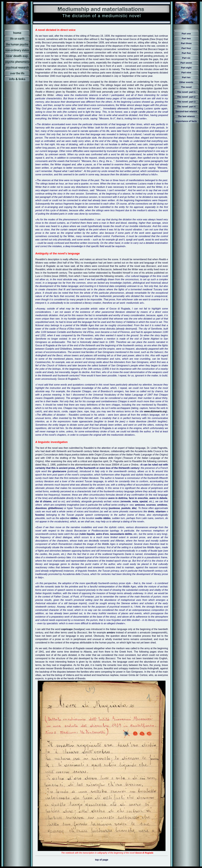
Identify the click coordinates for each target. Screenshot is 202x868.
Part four (186, 48)
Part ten (186, 77)
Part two (186, 38)
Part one (186, 34)
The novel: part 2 (186, 97)
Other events (186, 82)
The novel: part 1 (186, 92)
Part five (186, 53)
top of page (102, 860)
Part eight (186, 68)
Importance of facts (186, 121)
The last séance (186, 116)
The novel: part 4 (186, 107)
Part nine (186, 72)
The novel (186, 87)
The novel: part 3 (186, 102)
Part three (186, 43)
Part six (186, 58)
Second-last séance (186, 111)
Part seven (186, 63)
